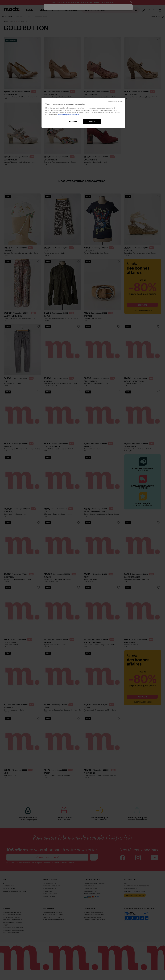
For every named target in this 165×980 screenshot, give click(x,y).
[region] (83, 113)
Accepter (92, 122)
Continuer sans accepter (116, 101)
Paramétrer (73, 122)
